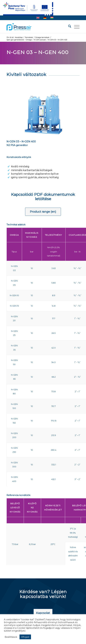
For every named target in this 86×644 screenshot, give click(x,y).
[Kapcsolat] (43, 613)
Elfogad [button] (25, 637)
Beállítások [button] (11, 637)
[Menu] (75, 27)
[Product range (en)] (43, 212)
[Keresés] (68, 27)
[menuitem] (68, 27)
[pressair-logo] (19, 27)
